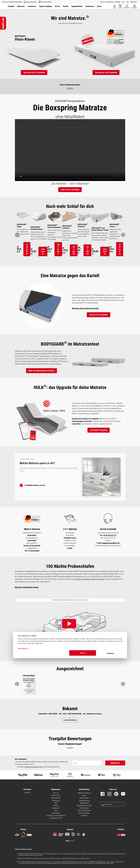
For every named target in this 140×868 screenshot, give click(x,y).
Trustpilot (70, 88)
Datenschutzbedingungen (34, 776)
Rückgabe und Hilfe (56, 827)
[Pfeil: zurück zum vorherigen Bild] (17, 239)
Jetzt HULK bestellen (99, 439)
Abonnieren (115, 772)
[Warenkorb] (134, 6)
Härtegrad (117, 2)
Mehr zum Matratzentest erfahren (41, 380)
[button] (66, 6)
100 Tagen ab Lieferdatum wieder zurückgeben (89, 588)
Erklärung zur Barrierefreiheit (56, 824)
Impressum (56, 817)
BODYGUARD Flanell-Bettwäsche (53, 227)
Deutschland (107, 813)
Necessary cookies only (35, 853)
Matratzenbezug (84, 809)
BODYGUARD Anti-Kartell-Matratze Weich (99, 229)
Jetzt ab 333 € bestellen (70, 190)
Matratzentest (110, 2)
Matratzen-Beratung (84, 802)
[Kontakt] (120, 6)
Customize (110, 863)
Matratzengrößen (84, 822)
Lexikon (84, 804)
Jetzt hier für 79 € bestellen (34, 72)
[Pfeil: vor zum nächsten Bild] (123, 239)
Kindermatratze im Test (84, 814)
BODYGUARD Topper (22, 224)
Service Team (56, 804)
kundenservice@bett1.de (111, 552)
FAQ (128, 2)
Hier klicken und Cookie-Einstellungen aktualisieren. (70, 655)
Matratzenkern (84, 807)
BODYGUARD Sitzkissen (82, 225)
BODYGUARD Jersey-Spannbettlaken (115, 226)
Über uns (103, 2)
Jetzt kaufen (25, 251)
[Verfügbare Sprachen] (134, 2)
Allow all (83, 863)
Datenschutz (56, 822)
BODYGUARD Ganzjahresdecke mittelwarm (34, 228)
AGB (56, 819)
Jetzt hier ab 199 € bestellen (106, 72)
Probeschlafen (84, 817)
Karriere (56, 814)
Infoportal (84, 824)
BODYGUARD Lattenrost (66, 227)
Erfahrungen (56, 809)
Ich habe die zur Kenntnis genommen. (38, 776)
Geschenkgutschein (84, 819)
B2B (56, 812)
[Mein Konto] (127, 6)
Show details (22, 858)
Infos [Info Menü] (123, 2)
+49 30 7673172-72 (110, 544)
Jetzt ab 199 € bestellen (99, 324)
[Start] (115, 6)
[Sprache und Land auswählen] (121, 813)
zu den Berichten (70, 729)
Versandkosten (56, 807)
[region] (70, 239)
